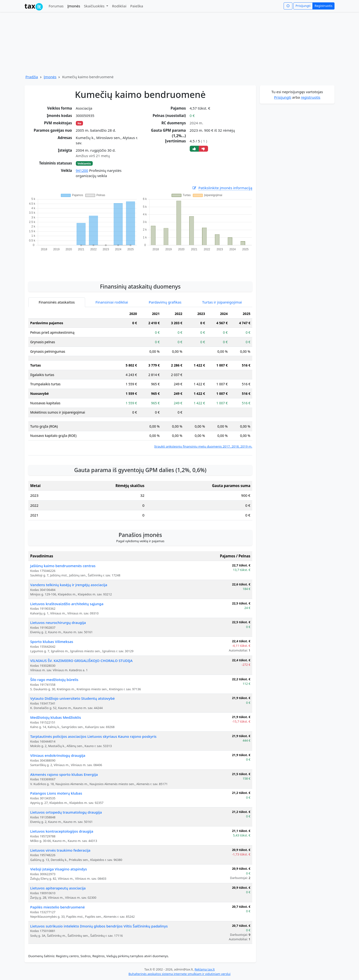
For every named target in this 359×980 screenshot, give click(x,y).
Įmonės (74, 6)
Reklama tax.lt (205, 969)
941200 (82, 170)
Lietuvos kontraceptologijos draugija (62, 831)
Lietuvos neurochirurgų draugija (58, 623)
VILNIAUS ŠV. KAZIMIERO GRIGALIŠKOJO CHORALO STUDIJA (81, 661)
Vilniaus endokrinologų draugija (58, 755)
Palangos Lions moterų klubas (56, 793)
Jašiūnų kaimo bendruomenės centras (63, 566)
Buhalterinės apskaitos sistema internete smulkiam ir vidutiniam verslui (179, 974)
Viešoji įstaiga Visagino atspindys (59, 869)
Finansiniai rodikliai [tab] (112, 302)
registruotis (310, 97)
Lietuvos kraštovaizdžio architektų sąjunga (67, 604)
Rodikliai (119, 6)
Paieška (137, 6)
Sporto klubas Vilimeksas (52, 642)
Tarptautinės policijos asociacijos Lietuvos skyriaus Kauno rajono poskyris (93, 736)
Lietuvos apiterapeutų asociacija (58, 888)
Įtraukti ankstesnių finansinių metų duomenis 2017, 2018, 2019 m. (203, 446)
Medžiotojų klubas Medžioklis (56, 717)
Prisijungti (303, 6)
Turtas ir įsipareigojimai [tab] (222, 302)
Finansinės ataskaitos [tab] (57, 302)
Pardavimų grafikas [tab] (165, 302)
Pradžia (32, 77)
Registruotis (323, 6)
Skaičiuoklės (95, 6)
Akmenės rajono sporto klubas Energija (64, 774)
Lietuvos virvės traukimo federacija (60, 850)
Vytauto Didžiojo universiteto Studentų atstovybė (73, 698)
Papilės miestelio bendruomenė (58, 907)
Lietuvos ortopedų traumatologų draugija (66, 812)
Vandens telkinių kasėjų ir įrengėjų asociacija (69, 585)
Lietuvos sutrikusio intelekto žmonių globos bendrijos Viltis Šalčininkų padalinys (99, 926)
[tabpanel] (140, 379)
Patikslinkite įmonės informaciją (222, 188)
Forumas (56, 6)
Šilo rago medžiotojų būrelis (54, 680)
